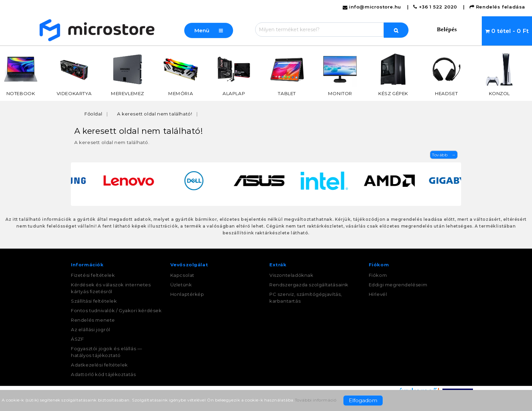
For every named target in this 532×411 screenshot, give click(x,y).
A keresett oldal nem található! (155, 114)
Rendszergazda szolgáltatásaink (309, 285)
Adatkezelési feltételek (99, 365)
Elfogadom (363, 400)
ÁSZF (77, 339)
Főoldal (93, 114)
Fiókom (378, 275)
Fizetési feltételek (93, 275)
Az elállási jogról (91, 329)
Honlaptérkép (187, 294)
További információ (316, 400)
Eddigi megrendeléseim (398, 285)
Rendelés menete (93, 320)
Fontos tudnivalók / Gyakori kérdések (116, 310)
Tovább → (444, 155)
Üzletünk (181, 285)
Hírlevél (378, 294)
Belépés (447, 29)
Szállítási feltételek (94, 301)
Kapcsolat (182, 275)
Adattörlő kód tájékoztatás (103, 374)
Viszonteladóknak (291, 275)
